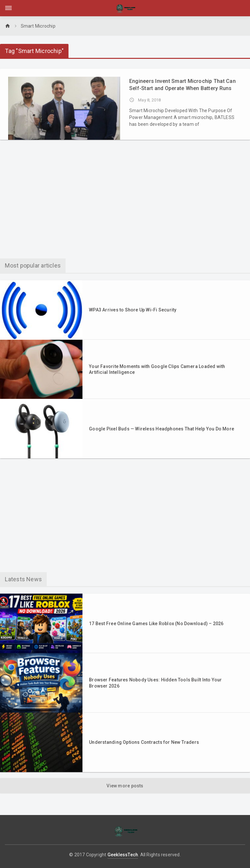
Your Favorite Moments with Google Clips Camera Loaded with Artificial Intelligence (157, 369)
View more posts (125, 786)
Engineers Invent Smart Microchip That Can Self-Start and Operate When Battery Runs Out (182, 85)
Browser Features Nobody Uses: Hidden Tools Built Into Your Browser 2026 (155, 683)
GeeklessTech (123, 855)
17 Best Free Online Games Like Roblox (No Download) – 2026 (156, 624)
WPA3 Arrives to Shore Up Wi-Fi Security (133, 310)
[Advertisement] (125, 202)
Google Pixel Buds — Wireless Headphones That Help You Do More (162, 429)
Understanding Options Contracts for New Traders (144, 742)
